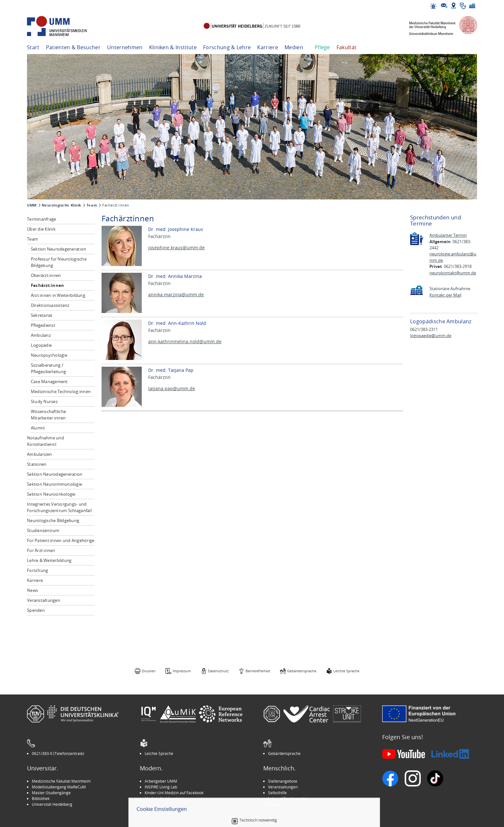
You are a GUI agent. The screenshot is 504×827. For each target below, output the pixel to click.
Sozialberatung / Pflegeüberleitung (48, 368)
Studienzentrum (43, 530)
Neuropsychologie (49, 355)
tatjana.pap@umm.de (172, 388)
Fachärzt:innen (48, 285)
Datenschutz (218, 671)
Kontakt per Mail (445, 295)
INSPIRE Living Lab (161, 787)
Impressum (182, 671)
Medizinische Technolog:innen (61, 391)
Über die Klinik (41, 229)
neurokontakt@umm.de (453, 273)
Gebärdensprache (302, 671)
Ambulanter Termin (448, 235)
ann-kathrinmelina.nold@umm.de (185, 341)
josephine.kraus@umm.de (176, 248)
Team (92, 205)
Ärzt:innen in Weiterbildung (58, 295)
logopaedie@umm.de (431, 336)
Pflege (322, 47)
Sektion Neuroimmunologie (54, 484)
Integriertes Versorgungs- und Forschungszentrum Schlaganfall (59, 507)
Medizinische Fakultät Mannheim (61, 781)
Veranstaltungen (44, 600)
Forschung (37, 570)
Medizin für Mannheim (165, 798)
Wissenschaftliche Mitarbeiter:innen (48, 415)
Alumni (38, 428)
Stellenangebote (283, 781)
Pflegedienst (43, 325)
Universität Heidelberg (52, 804)
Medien (294, 47)
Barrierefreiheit (258, 671)
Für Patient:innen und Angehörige (61, 540)
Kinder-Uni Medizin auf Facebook (174, 793)
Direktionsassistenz (50, 305)
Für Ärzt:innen (41, 550)
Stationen (37, 464)
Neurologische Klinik (62, 205)
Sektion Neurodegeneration (59, 249)
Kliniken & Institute (173, 47)
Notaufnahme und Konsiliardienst (45, 441)
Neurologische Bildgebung (53, 520)
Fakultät (347, 47)
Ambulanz (41, 335)
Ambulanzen (40, 454)
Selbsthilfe (277, 793)
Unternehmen (125, 47)
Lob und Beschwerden (288, 798)
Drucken (149, 671)
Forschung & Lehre (227, 47)
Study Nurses (44, 401)
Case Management (49, 381)
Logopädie (41, 345)
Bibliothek (41, 798)
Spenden (36, 610)
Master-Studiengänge (51, 793)
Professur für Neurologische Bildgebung (59, 262)
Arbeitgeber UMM (161, 781)
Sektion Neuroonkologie (51, 494)
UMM (32, 205)
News (32, 590)
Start (33, 47)
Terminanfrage (41, 219)
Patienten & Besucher (73, 47)
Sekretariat (42, 315)
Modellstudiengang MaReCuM (59, 787)
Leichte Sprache (346, 671)
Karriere (268, 47)
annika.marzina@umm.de (176, 294)
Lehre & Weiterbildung (49, 560)
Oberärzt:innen (46, 275)
